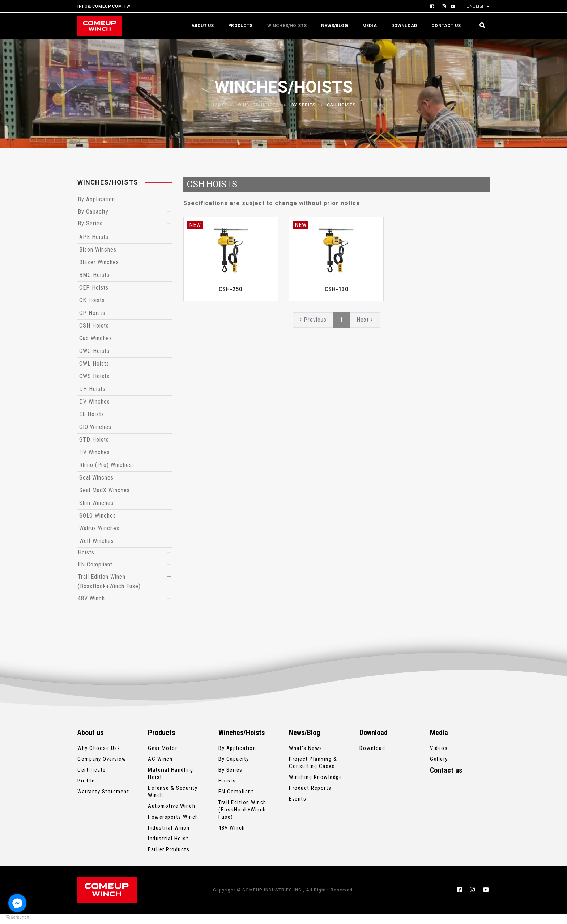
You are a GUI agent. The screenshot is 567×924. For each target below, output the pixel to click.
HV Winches (95, 456)
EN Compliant (95, 570)
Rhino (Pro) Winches (106, 469)
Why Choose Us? (99, 758)
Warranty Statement (103, 802)
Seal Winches (96, 481)
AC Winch (160, 769)
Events (298, 809)
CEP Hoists (94, 291)
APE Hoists (94, 241)
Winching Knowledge (316, 787)
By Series (304, 105)
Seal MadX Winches (105, 494)
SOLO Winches (98, 519)
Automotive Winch (172, 816)
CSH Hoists (341, 105)
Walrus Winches (99, 532)
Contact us (444, 26)
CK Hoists (92, 304)
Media (368, 26)
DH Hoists (92, 393)
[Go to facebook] (17, 903)
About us (201, 26)
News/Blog (333, 26)
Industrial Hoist (168, 849)
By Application (96, 200)
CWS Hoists (94, 380)
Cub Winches (96, 342)
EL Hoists (92, 418)
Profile (86, 791)
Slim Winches (96, 507)
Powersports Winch (173, 827)
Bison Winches (98, 253)
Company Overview (102, 769)
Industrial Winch (169, 838)
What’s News (306, 758)
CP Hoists (92, 317)
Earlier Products (169, 860)
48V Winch (91, 608)
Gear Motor (163, 758)
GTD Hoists (94, 443)
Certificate (92, 780)
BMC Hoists (94, 279)
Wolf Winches (97, 545)
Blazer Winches (99, 266)
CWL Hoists (94, 367)
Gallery (439, 769)
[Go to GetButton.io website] (17, 917)
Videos (439, 758)
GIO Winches (95, 431)
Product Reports (310, 798)
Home (218, 105)
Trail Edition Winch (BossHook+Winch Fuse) (242, 820)
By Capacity (93, 213)
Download (402, 26)
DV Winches (95, 405)
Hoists (86, 557)
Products (238, 26)
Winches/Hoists (285, 26)
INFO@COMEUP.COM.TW (104, 6)
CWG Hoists (94, 355)
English (477, 6)
